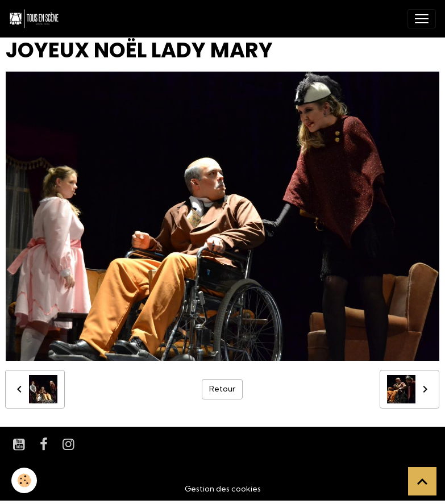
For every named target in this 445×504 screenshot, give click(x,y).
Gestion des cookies (223, 489)
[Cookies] (24, 480)
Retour (222, 389)
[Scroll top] (422, 481)
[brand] (36, 19)
